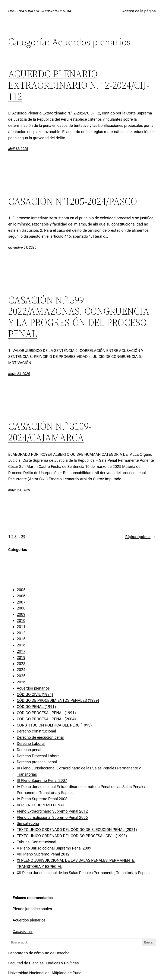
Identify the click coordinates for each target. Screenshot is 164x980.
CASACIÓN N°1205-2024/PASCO (73, 201)
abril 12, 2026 (18, 149)
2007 (21, 602)
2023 (21, 664)
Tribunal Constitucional (36, 842)
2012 (21, 633)
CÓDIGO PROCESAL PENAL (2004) (46, 719)
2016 (21, 645)
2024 (21, 670)
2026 (21, 682)
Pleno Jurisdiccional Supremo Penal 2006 (52, 817)
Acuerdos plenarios (33, 688)
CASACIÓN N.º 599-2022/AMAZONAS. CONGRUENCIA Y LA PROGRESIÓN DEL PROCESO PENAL (79, 317)
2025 (21, 676)
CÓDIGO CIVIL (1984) (35, 694)
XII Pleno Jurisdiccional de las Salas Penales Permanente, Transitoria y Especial (84, 873)
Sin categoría (28, 823)
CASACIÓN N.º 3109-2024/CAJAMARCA (50, 432)
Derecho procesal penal (37, 762)
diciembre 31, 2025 (22, 247)
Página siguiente (141, 537)
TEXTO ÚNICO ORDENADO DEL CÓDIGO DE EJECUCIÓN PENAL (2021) (77, 830)
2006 (21, 596)
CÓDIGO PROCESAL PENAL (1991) (46, 713)
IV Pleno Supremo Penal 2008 (42, 799)
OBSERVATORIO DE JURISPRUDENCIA (40, 11)
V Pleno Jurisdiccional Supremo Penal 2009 (54, 848)
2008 (21, 608)
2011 (21, 627)
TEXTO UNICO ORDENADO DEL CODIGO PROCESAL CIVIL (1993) (72, 836)
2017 (21, 651)
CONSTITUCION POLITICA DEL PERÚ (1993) (54, 725)
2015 (21, 639)
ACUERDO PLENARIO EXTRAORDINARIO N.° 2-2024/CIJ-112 (79, 85)
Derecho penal (29, 750)
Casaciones (23, 931)
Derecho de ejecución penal (40, 737)
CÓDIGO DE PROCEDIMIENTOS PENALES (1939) (58, 700)
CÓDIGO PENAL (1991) (36, 707)
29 (23, 537)
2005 (21, 590)
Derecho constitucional (36, 731)
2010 (21, 620)
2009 (21, 614)
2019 (21, 657)
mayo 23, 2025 (19, 374)
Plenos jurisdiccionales (32, 909)
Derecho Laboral (31, 743)
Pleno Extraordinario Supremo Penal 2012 (52, 811)
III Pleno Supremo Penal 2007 (42, 780)
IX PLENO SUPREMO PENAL (41, 805)
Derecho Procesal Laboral (39, 756)
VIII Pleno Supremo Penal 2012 (43, 854)
